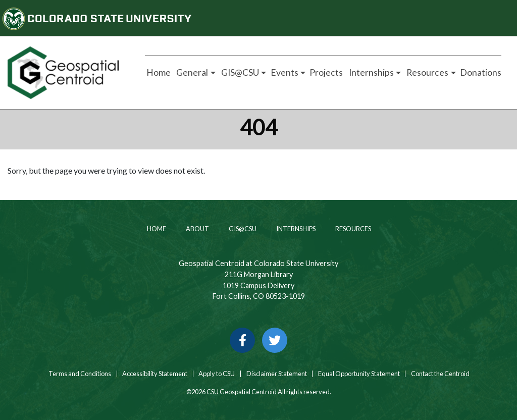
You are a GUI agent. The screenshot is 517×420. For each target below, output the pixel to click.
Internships (295, 229)
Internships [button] (371, 72)
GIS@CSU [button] (239, 72)
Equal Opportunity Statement (359, 374)
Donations (481, 72)
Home (158, 72)
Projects (326, 72)
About (197, 229)
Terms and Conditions (79, 374)
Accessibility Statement (155, 374)
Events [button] (285, 72)
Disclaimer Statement (277, 374)
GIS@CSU (242, 229)
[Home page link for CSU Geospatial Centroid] (65, 73)
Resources (353, 229)
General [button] (191, 72)
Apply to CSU (217, 374)
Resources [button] (427, 72)
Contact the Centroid (440, 374)
